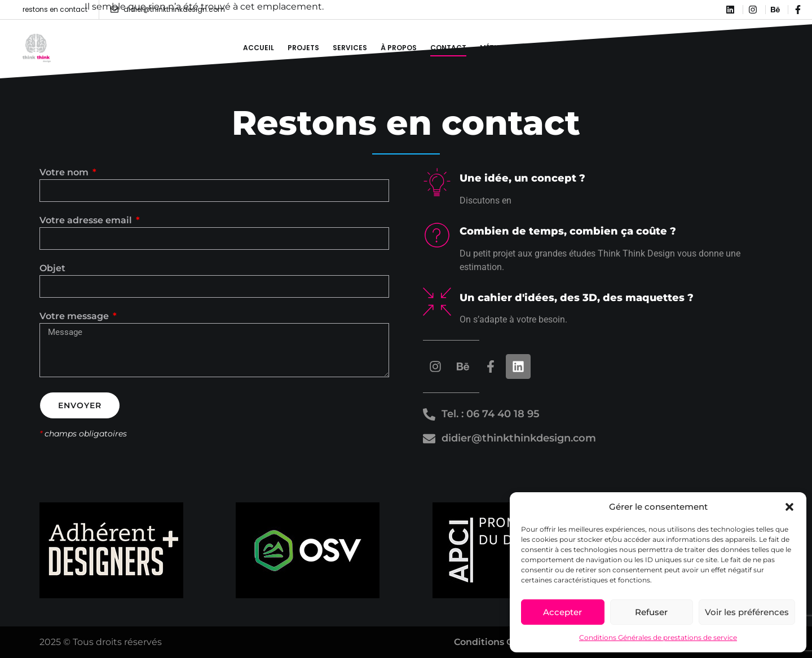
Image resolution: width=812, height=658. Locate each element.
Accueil (259, 48)
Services (350, 48)
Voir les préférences (747, 612)
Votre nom (65, 173)
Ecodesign (548, 48)
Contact (448, 48)
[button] (789, 507)
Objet (52, 269)
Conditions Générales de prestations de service (658, 637)
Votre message (75, 317)
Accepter (562, 612)
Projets (303, 48)
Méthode (497, 48)
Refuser (651, 612)
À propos (399, 48)
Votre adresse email (87, 221)
